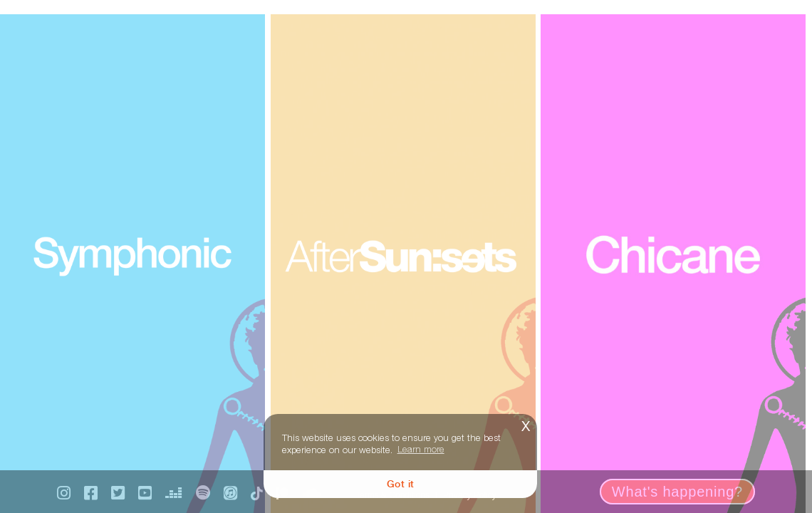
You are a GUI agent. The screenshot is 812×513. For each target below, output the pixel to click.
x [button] (526, 424)
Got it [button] (401, 483)
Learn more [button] (421, 449)
